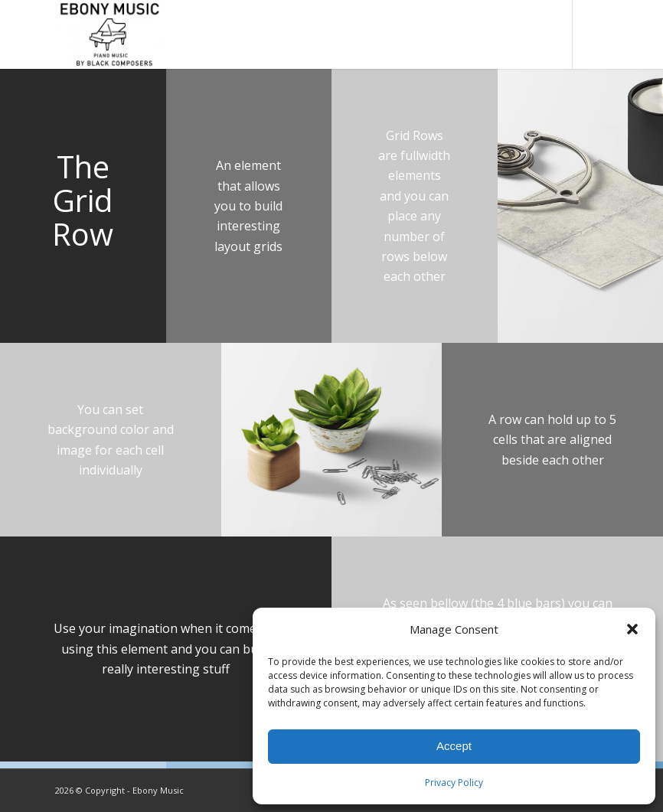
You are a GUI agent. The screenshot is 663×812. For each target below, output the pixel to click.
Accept (454, 746)
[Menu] (545, 34)
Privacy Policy (454, 783)
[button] (632, 629)
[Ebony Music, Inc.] (111, 34)
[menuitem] (512, 34)
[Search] (512, 34)
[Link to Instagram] (596, 34)
